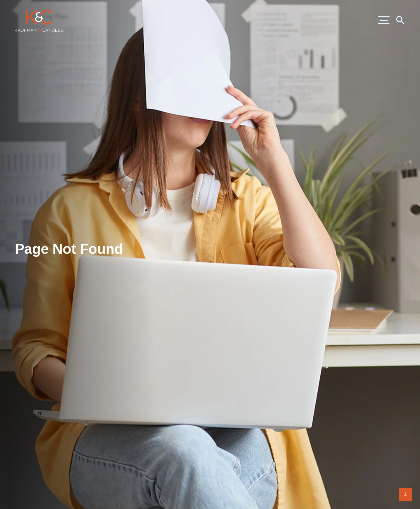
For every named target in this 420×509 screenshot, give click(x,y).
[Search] (400, 20)
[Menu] (384, 21)
